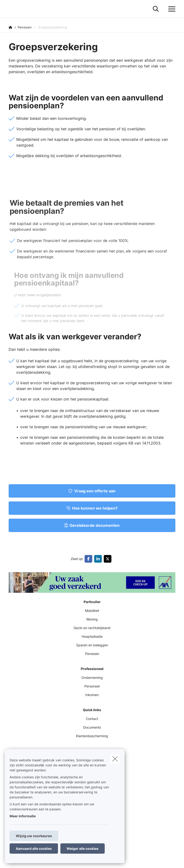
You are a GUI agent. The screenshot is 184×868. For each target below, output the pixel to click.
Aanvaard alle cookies (34, 849)
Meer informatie (23, 816)
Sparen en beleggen (92, 645)
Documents (92, 727)
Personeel (92, 686)
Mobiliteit (92, 611)
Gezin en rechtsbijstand (92, 628)
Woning (92, 619)
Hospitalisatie (92, 636)
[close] (115, 759)
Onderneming (92, 678)
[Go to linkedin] (99, 559)
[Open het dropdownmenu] (171, 9)
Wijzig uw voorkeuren (34, 836)
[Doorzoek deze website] (156, 9)
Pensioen (92, 654)
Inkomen (92, 695)
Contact (92, 719)
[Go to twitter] (109, 559)
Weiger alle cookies (83, 849)
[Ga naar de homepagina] (11, 9)
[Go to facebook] (89, 559)
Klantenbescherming (92, 736)
